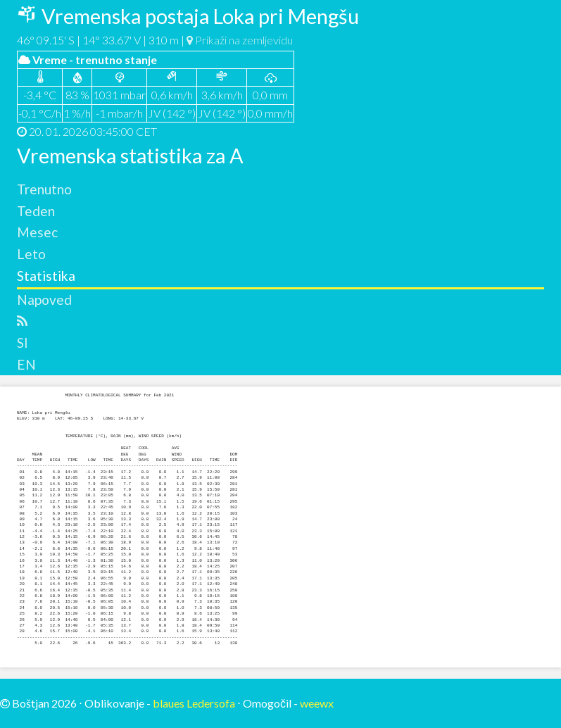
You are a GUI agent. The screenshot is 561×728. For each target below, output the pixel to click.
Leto (31, 254)
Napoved (44, 300)
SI (23, 343)
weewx (317, 703)
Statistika (46, 276)
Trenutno (44, 189)
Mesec (37, 232)
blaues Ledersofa (194, 703)
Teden (36, 211)
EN (26, 364)
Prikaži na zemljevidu (240, 40)
